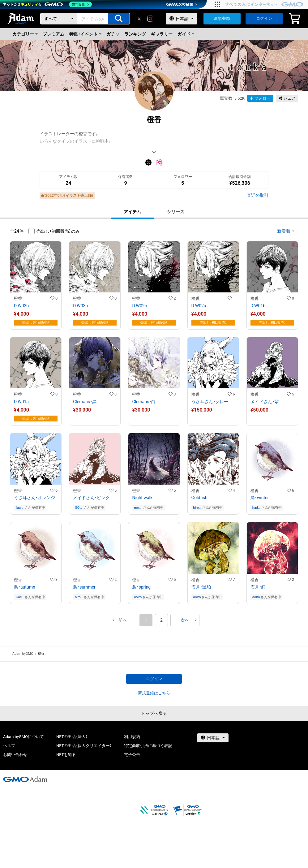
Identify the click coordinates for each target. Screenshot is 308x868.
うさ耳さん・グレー (210, 402)
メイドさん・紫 (265, 402)
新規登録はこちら (154, 693)
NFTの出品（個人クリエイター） (84, 746)
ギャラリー (162, 34)
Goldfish (199, 498)
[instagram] (150, 19)
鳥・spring (141, 587)
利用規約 (132, 737)
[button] (123, 620)
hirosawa (197, 508)
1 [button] (146, 620)
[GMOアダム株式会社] (25, 779)
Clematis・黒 (85, 402)
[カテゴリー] (59, 19)
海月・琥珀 (201, 587)
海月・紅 (258, 587)
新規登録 (222, 18)
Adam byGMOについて (24, 737)
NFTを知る (66, 755)
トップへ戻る (154, 713)
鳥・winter (260, 498)
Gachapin (20, 597)
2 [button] (161, 620)
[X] (139, 19)
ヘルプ (9, 746)
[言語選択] (182, 19)
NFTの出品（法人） (72, 737)
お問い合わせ (15, 755)
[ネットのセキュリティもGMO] (47, 4)
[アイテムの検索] (119, 19)
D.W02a (199, 306)
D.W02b (139, 306)
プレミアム (53, 34)
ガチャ (113, 34)
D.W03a (80, 306)
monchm (137, 508)
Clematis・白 (144, 402)
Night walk (142, 498)
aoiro (138, 597)
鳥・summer (84, 587)
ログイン (264, 18)
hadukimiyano (256, 508)
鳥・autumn (25, 587)
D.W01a (21, 402)
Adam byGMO (23, 654)
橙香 (18, 298)
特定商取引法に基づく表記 (148, 746)
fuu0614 (19, 508)
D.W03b (21, 306)
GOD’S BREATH (79, 508)
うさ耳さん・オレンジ (34, 498)
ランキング (135, 34)
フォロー (260, 98)
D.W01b (258, 306)
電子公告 (132, 755)
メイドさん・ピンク (91, 498)
